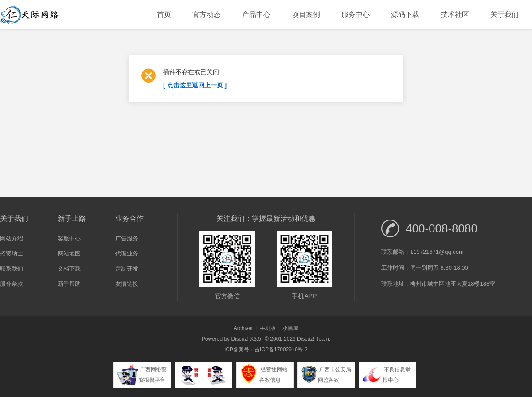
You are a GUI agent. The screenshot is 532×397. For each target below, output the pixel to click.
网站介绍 (12, 238)
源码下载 (405, 14)
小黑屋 (290, 328)
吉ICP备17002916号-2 (281, 350)
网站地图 (69, 254)
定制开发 (127, 269)
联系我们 (12, 269)
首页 (164, 14)
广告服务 (127, 238)
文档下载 (69, 269)
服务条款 (12, 284)
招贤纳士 (12, 254)
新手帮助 (69, 284)
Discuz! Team (313, 339)
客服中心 (69, 238)
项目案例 (306, 14)
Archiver (243, 328)
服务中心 (356, 14)
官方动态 (207, 14)
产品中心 (256, 14)
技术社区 (455, 14)
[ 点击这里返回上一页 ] (195, 85)
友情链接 (127, 284)
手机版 (268, 328)
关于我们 (505, 14)
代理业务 (127, 254)
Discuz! (240, 339)
